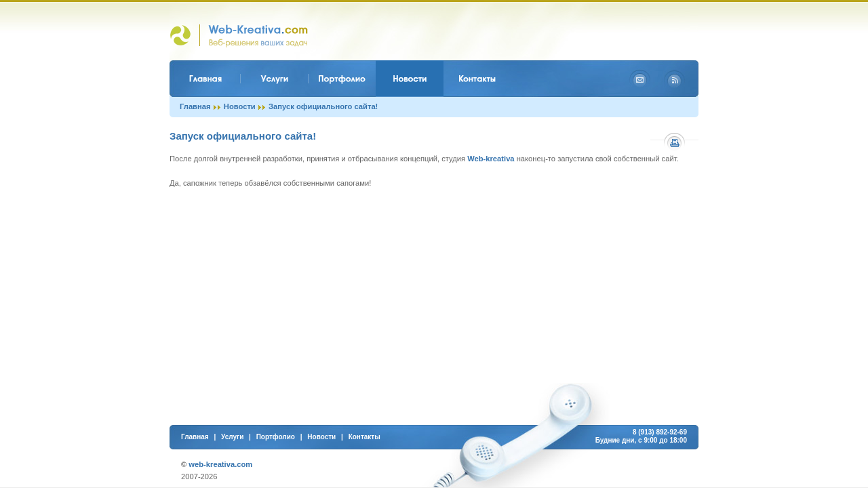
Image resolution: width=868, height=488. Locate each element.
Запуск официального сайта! (323, 106)
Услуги (232, 437)
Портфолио (276, 437)
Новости (240, 106)
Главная (195, 106)
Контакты (364, 437)
